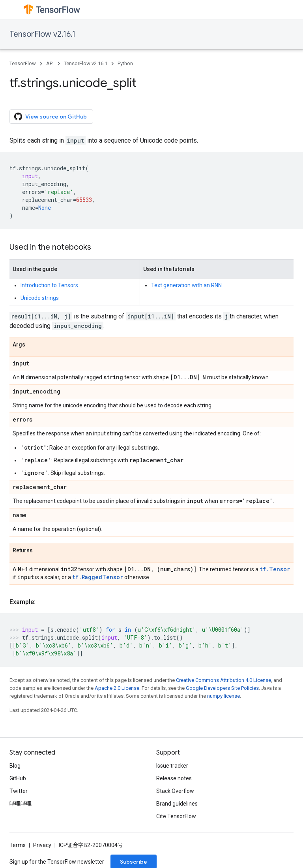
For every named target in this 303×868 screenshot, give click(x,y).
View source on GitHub (50, 117)
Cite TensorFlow (176, 816)
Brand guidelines (177, 804)
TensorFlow (23, 63)
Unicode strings (40, 298)
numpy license (224, 696)
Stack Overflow (175, 791)
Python (125, 63)
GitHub (18, 778)
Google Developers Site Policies (222, 688)
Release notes (174, 778)
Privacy (42, 845)
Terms (18, 845)
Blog (15, 766)
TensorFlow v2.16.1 (42, 34)
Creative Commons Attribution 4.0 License (224, 680)
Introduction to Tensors (49, 285)
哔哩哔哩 (21, 804)
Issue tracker (172, 766)
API (50, 63)
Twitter (19, 791)
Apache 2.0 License (117, 688)
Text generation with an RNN (186, 285)
